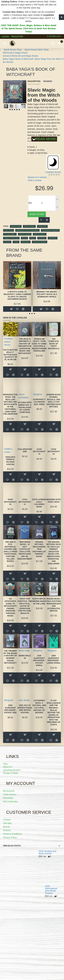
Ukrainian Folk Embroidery (27, 230)
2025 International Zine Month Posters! (51, 890)
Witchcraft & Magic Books (15, 53)
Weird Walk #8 (25, 657)
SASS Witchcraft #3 (54, 452)
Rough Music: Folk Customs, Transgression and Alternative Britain (54, 605)
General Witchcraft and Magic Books (20, 56)
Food (16, 242)
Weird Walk (24, 651)
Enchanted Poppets (50, 230)
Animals (42, 238)
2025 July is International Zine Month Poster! (25, 709)
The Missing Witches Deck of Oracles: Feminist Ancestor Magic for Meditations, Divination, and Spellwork (54, 553)
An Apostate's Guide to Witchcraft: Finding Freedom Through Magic (10, 607)
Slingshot (38, 394)
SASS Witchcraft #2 (10, 502)
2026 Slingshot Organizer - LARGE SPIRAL (54, 659)
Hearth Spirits (25, 234)
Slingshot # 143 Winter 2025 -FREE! (39, 402)
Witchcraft (42, 226)
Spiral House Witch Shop (37, 50)
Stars (33, 238)
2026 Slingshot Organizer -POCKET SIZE (10, 709)
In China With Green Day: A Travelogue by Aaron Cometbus (25, 407)
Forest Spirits (10, 234)
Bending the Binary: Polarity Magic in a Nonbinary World (47, 294)
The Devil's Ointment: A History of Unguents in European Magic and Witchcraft (25, 346)
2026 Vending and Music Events (47, 852)
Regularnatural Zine (25, 450)
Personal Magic (40, 242)
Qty (30, 203)
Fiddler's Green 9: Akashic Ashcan (10, 461)
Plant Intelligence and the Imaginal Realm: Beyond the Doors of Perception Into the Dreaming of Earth (54, 713)
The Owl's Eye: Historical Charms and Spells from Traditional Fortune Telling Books (10, 552)
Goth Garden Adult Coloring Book (39, 503)
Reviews (48, 81)
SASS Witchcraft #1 (25, 502)
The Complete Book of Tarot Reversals (54, 344)
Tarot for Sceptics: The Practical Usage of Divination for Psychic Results (25, 606)
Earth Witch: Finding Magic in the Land (39, 601)
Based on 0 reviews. (38, 177)
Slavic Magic (29, 226)
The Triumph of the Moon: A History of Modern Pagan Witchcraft (10, 657)
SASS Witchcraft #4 (39, 452)
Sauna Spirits (40, 234)
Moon (24, 238)
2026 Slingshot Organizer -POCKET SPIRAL (39, 660)
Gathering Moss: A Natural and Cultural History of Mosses (39, 707)
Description (34, 81)
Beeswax (26, 242)
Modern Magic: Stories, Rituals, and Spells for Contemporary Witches (54, 401)
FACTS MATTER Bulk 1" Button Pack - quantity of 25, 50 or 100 (10, 355)
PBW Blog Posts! (12, 846)
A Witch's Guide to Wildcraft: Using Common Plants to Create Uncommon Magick (17, 295)
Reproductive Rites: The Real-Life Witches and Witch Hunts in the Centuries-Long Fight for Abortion (10, 404)
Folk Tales (9, 230)
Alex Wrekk (24, 700)
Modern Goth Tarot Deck (54, 501)
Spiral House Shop (13, 50)
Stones (7, 242)
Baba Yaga (16, 226)
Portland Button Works (8, 342)
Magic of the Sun (11, 238)
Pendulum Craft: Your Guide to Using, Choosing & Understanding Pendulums (39, 345)
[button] (6, 103)
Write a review (35, 180)
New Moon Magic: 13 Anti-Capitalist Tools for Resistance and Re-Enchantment (25, 550)
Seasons (53, 238)
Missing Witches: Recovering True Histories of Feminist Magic (39, 549)
